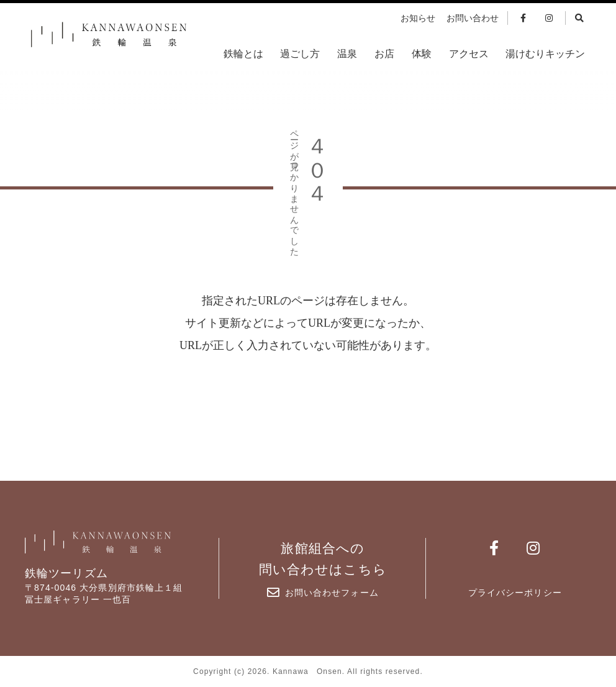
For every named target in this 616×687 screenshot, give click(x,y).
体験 (422, 54)
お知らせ (418, 18)
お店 (384, 54)
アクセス (469, 54)
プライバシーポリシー (515, 593)
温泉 (347, 54)
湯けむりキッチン (545, 54)
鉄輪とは (243, 54)
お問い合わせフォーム (323, 593)
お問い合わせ (473, 18)
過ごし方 (300, 54)
